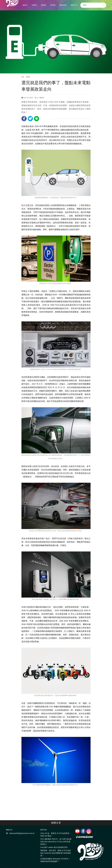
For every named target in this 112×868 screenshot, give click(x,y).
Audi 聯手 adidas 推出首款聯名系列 (54, 847)
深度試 (34, 5)
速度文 (25, 5)
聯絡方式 (74, 5)
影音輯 (53, 5)
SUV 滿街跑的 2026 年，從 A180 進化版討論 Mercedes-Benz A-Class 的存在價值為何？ (56, 842)
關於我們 (63, 5)
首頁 (23, 77)
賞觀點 (44, 5)
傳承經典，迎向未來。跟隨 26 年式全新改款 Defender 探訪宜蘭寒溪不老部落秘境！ (56, 853)
